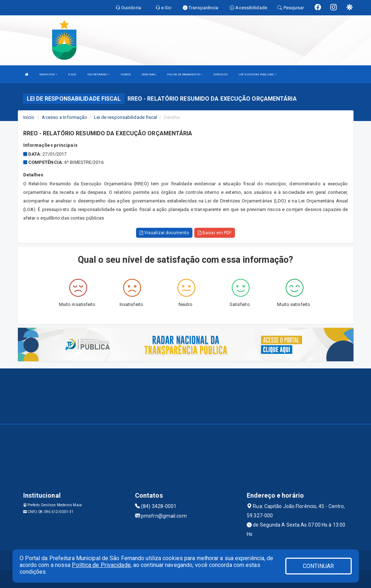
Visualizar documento (164, 233)
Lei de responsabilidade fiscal (126, 117)
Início (29, 117)
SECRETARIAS (98, 74)
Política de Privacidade (101, 565)
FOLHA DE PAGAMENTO (185, 74)
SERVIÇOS (220, 74)
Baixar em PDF (215, 233)
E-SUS (72, 74)
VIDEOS (126, 74)
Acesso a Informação (64, 117)
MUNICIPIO (48, 74)
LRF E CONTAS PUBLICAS (257, 74)
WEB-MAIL (149, 74)
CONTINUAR (319, 566)
